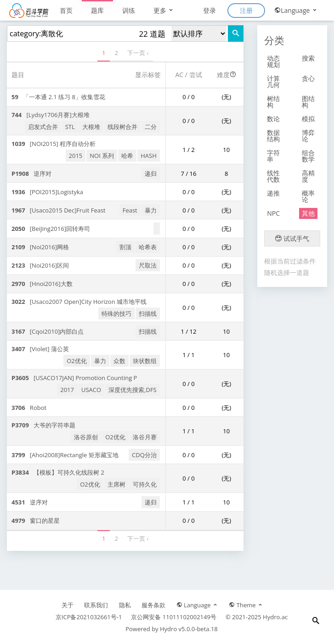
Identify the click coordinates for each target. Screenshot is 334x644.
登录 (209, 10)
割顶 (125, 247)
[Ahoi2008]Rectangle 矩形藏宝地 (65, 455)
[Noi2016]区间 (40, 265)
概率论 (308, 196)
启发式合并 (43, 127)
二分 (151, 127)
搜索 (308, 58)
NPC (273, 213)
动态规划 (273, 61)
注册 (246, 10)
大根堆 (91, 127)
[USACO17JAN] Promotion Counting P (74, 378)
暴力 (151, 210)
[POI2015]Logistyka (47, 192)
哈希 (127, 156)
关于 (68, 605)
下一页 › (138, 53)
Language (296, 10)
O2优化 (77, 361)
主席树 (116, 484)
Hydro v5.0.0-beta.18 (189, 629)
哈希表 (148, 247)
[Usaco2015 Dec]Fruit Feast (59, 210)
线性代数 (273, 176)
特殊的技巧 (116, 314)
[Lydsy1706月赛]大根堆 (51, 115)
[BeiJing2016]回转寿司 (51, 229)
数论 (273, 119)
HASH (149, 156)
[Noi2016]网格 (40, 247)
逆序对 (31, 174)
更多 (164, 10)
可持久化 (145, 484)
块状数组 (145, 361)
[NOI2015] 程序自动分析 (54, 144)
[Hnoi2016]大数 (42, 284)
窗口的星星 (36, 521)
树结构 (273, 102)
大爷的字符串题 (43, 425)
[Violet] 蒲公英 (40, 349)
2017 (67, 390)
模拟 (308, 119)
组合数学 (308, 156)
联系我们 (96, 605)
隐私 (125, 605)
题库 (97, 10)
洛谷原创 (86, 437)
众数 (119, 361)
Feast (130, 210)
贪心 (308, 78)
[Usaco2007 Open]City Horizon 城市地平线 (79, 302)
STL (70, 127)
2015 (76, 156)
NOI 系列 (102, 156)
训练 (129, 10)
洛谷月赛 (145, 437)
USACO (91, 390)
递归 (151, 174)
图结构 (308, 102)
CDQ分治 (144, 455)
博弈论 (308, 136)
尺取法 (148, 265)
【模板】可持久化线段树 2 (58, 472)
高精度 (308, 176)
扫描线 (148, 314)
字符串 (273, 156)
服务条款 (153, 605)
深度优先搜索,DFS (133, 390)
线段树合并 (122, 127)
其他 (308, 213)
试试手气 (292, 238)
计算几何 (273, 81)
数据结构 (273, 136)
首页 (66, 10)
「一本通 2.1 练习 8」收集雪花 (58, 97)
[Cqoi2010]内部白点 (48, 331)
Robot (29, 408)
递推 (273, 193)
